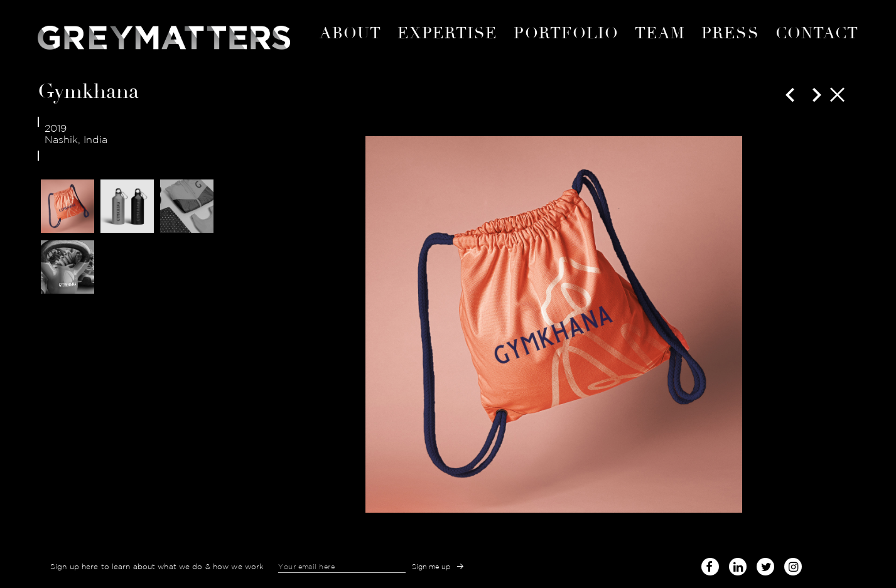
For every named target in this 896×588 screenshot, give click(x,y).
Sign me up (431, 567)
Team (660, 33)
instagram (793, 564)
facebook (710, 564)
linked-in (738, 567)
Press (730, 33)
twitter (765, 564)
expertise (448, 33)
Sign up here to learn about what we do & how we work (157, 567)
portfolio (566, 33)
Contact (817, 33)
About (350, 33)
